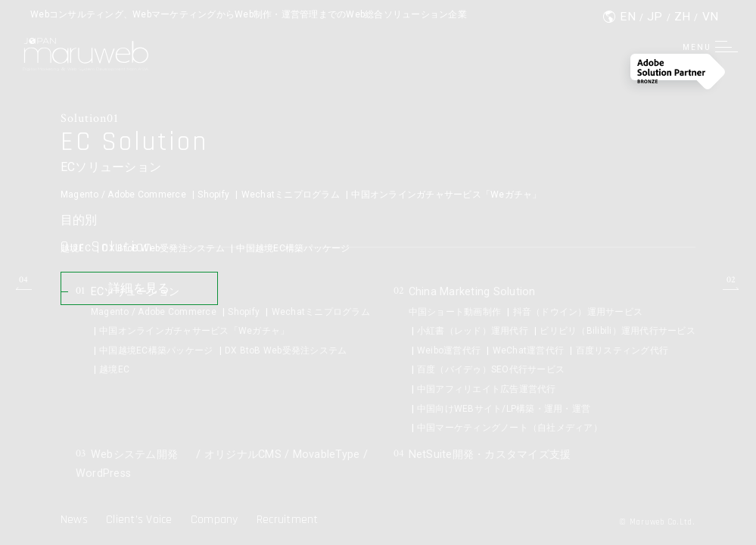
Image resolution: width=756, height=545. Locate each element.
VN (711, 17)
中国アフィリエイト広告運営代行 (487, 389)
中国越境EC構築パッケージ (293, 249)
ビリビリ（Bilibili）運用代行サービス (618, 331)
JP (655, 17)
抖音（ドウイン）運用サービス (578, 312)
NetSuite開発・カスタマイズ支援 (493, 454)
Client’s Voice (139, 520)
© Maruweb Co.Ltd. (652, 522)
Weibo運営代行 (449, 350)
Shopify (213, 195)
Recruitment (288, 520)
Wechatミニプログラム (291, 195)
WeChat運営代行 (529, 350)
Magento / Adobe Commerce (123, 195)
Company (215, 520)
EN (628, 17)
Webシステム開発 (132, 454)
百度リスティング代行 (622, 350)
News (74, 520)
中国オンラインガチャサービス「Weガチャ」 (446, 195)
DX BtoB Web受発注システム (163, 249)
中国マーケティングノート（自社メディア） (510, 428)
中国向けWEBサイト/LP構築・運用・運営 (504, 409)
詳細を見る (155, 296)
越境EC (76, 249)
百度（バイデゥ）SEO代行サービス (491, 369)
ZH (683, 17)
